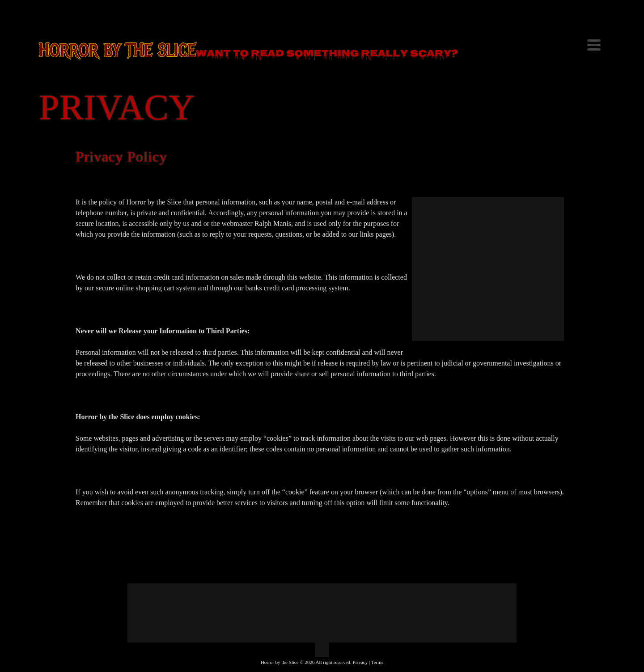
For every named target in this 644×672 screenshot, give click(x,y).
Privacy (360, 662)
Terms (377, 662)
